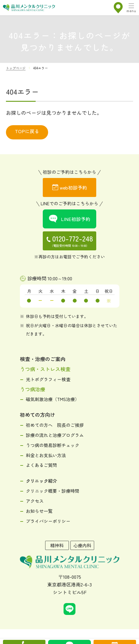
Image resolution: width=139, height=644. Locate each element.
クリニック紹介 (41, 481)
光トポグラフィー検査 (48, 379)
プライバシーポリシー (48, 521)
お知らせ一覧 (39, 511)
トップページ (16, 68)
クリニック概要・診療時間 (53, 491)
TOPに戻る (27, 131)
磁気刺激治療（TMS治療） (53, 399)
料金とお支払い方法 (46, 455)
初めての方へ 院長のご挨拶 (55, 425)
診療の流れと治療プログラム (55, 435)
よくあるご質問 (41, 465)
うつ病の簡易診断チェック (53, 445)
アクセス (35, 501)
